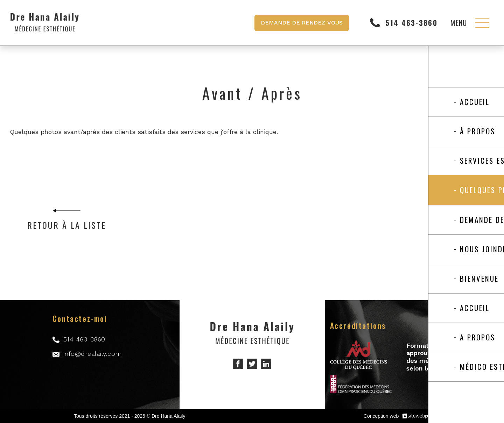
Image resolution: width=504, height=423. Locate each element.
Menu (459, 23)
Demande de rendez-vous (302, 23)
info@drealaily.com (93, 354)
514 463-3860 (411, 23)
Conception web (381, 416)
